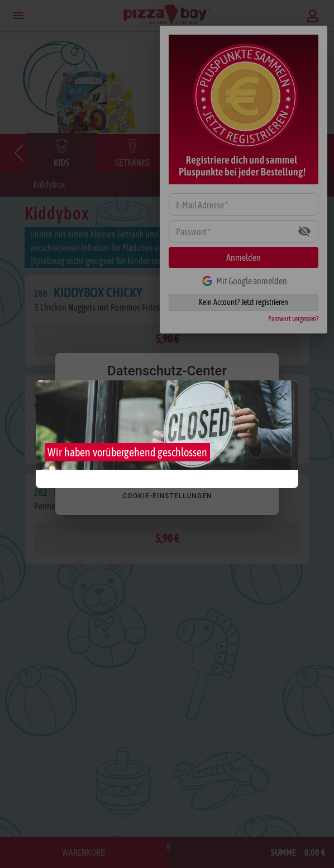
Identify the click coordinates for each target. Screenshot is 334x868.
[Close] (283, 397)
